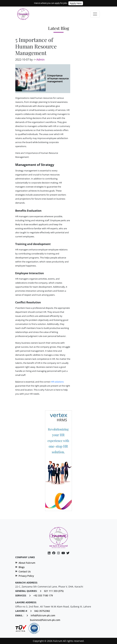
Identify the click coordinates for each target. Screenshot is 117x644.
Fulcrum (49, 390)
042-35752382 (42, 611)
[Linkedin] (49, 553)
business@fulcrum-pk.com (45, 620)
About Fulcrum (25, 563)
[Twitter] (68, 553)
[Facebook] (54, 553)
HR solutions (57, 382)
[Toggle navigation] (95, 14)
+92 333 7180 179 (43, 596)
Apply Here (76, 3)
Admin (40, 60)
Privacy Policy (25, 576)
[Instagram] (63, 553)
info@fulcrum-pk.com (43, 615)
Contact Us (23, 572)
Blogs (20, 567)
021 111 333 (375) (54, 591)
